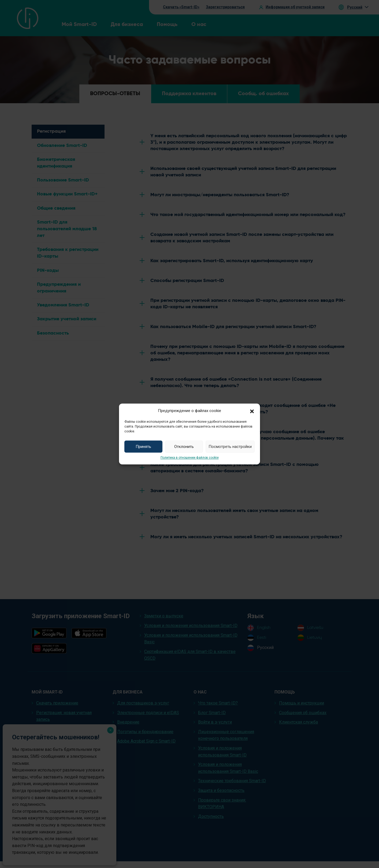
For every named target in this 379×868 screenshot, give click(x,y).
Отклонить (184, 447)
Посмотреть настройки (230, 447)
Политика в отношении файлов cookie (190, 458)
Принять (143, 447)
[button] (252, 411)
